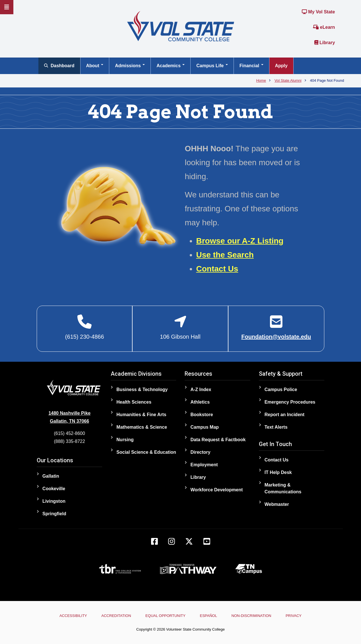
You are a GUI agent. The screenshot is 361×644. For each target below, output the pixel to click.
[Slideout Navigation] (7, 7)
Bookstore (202, 415)
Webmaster (277, 504)
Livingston (54, 501)
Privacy (294, 616)
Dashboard (59, 66)
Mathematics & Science (142, 427)
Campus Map (205, 427)
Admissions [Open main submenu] (130, 66)
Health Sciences (134, 402)
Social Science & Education (146, 452)
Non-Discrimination (252, 616)
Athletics (200, 402)
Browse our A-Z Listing (240, 241)
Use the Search (225, 255)
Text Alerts (276, 427)
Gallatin (51, 476)
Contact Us (217, 269)
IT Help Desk (278, 472)
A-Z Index (201, 390)
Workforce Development (216, 490)
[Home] (181, 26)
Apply (281, 66)
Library (325, 43)
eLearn (324, 27)
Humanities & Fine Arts (141, 415)
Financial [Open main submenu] (251, 66)
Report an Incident (284, 415)
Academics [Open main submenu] (171, 66)
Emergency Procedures (290, 402)
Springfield (54, 514)
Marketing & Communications (283, 488)
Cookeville (54, 489)
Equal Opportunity (165, 616)
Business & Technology (142, 390)
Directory (200, 452)
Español (209, 616)
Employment (204, 465)
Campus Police (281, 390)
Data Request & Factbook (218, 440)
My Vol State (318, 12)
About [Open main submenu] (95, 66)
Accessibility (72, 616)
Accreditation (116, 616)
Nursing (125, 440)
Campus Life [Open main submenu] (212, 66)
